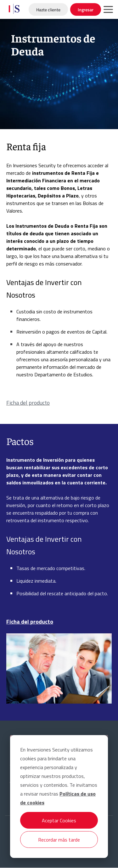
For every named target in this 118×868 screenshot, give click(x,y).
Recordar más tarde (59, 840)
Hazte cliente (48, 10)
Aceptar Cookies (59, 820)
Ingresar (86, 10)
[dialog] (59, 797)
